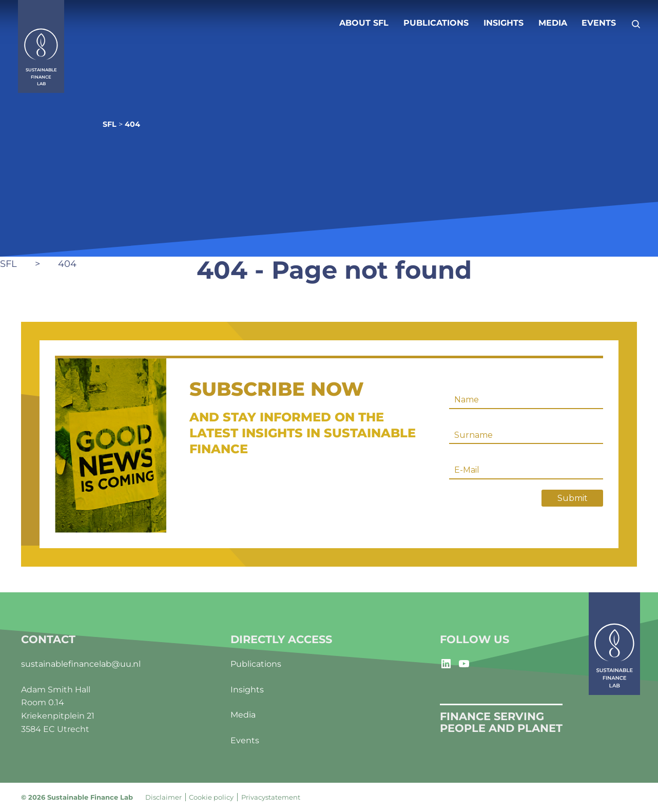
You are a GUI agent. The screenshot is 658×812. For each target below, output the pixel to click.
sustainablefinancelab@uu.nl (81, 664)
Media (553, 23)
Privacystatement (271, 797)
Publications (436, 23)
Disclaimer (163, 797)
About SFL (364, 23)
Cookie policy (211, 797)
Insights (504, 23)
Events (599, 23)
